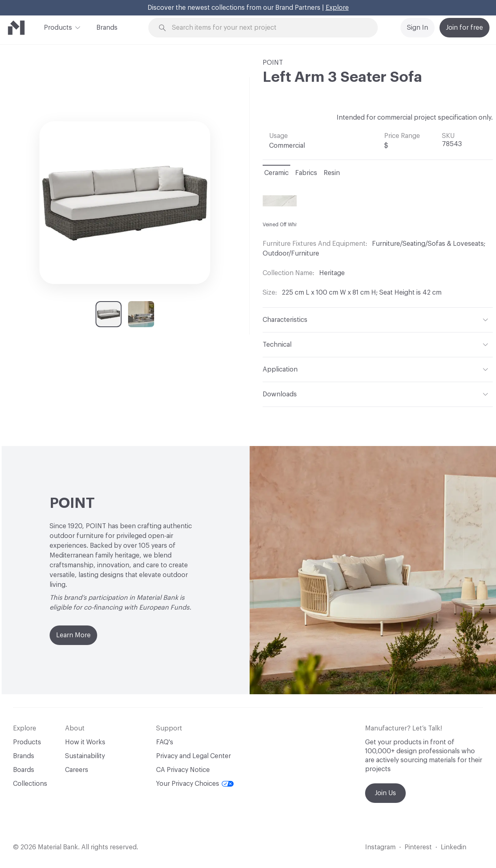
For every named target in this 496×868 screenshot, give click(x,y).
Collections (30, 784)
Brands (107, 28)
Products (58, 27)
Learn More (73, 635)
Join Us (385, 793)
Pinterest (418, 847)
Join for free (464, 28)
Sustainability (85, 756)
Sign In (418, 28)
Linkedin (454, 847)
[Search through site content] (268, 28)
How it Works (85, 742)
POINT (273, 63)
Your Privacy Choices (195, 784)
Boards (24, 770)
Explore (337, 8)
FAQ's (165, 742)
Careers (77, 770)
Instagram (380, 847)
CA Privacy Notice (183, 770)
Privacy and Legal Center (194, 756)
